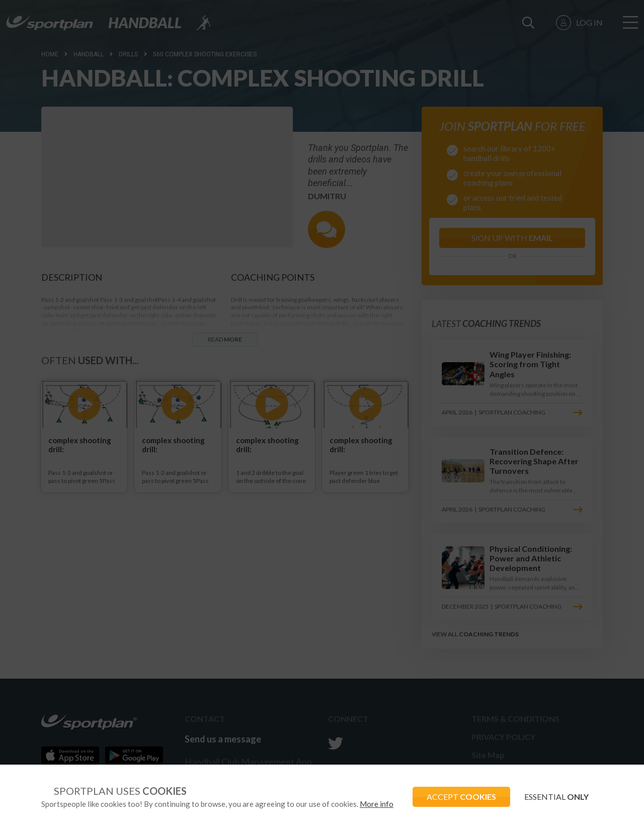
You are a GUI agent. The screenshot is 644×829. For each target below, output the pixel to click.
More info (377, 804)
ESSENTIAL (555, 797)
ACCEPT (458, 797)
